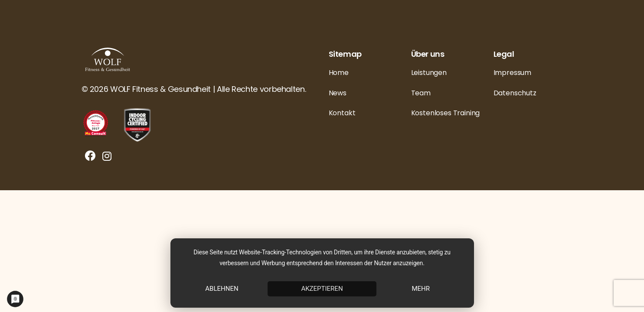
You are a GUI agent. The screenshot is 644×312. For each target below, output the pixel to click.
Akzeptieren (322, 289)
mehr (421, 289)
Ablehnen (222, 289)
